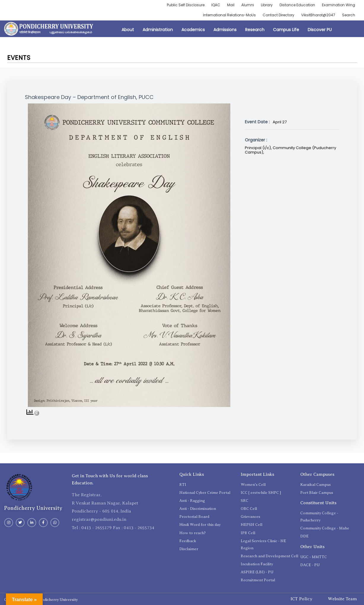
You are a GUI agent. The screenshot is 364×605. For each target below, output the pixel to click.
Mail (231, 5)
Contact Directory (278, 15)
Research (255, 30)
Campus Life (286, 30)
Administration (158, 30)
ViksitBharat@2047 (318, 15)
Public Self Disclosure (186, 5)
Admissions (225, 30)
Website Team (342, 599)
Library (267, 5)
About (128, 30)
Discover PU (320, 30)
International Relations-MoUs (229, 15)
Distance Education (297, 5)
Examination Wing (339, 5)
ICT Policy (301, 599)
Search (349, 15)
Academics (193, 30)
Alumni (248, 5)
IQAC (216, 5)
